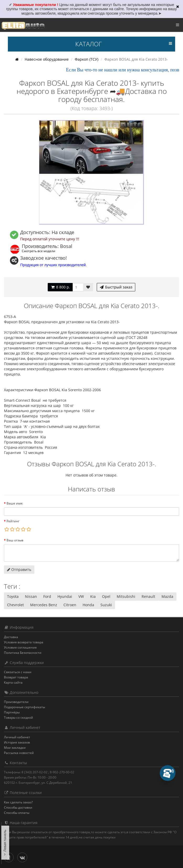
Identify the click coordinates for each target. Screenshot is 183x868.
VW (81, 596)
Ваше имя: (15, 503)
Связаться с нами (18, 672)
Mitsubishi (126, 596)
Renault (148, 596)
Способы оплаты (17, 813)
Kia (93, 596)
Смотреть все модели (39, 251)
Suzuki (106, 605)
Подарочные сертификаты (25, 707)
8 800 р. (60, 287)
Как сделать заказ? (18, 802)
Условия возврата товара (24, 642)
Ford (47, 596)
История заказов (17, 742)
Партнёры (12, 712)
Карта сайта (13, 682)
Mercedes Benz (44, 605)
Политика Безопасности (23, 653)
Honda (88, 605)
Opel (106, 596)
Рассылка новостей (19, 753)
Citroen (70, 605)
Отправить (19, 569)
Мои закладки (15, 748)
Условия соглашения (20, 647)
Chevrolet (15, 605)
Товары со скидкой (18, 717)
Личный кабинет (17, 737)
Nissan (31, 596)
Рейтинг (13, 521)
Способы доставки (18, 807)
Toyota (13, 596)
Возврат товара (16, 677)
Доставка (11, 637)
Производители (16, 702)
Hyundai (65, 596)
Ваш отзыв (15, 540)
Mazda (167, 596)
